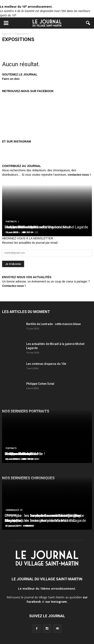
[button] (88, 23)
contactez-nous (78, 175)
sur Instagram (56, 602)
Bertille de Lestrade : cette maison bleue (53, 324)
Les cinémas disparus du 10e (46, 364)
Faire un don (11, 79)
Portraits (11, 222)
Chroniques (12, 510)
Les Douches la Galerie (23, 454)
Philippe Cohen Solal (40, 384)
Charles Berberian (19, 227)
